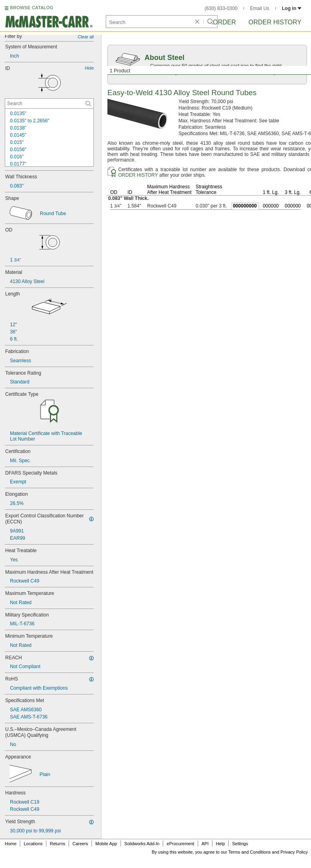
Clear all (86, 37)
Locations (33, 844)
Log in (292, 8)
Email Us (259, 8)
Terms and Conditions (250, 852)
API (205, 844)
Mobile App (106, 844)
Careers (80, 844)
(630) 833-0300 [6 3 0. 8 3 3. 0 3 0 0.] (221, 8)
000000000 (245, 206)
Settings (240, 844)
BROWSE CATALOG (32, 8)
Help (221, 844)
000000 (271, 206)
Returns (58, 844)
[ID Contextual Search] (49, 104)
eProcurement (181, 844)
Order (224, 22)
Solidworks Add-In (142, 844)
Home (11, 844)
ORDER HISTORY (138, 175)
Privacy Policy (294, 852)
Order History (275, 22)
